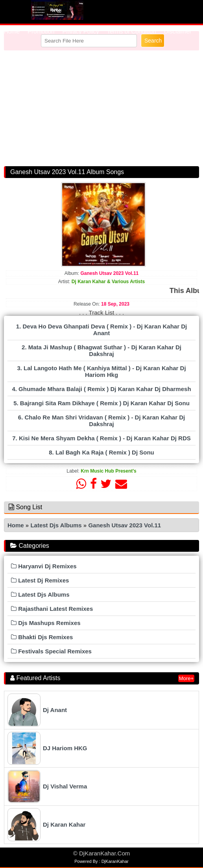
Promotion (41, 31)
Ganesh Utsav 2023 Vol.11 (125, 525)
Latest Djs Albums (56, 525)
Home (12, 31)
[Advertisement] (101, 107)
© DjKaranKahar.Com (101, 853)
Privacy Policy (80, 31)
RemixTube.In (57, 10)
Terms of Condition (132, 31)
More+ (186, 678)
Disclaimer (178, 31)
